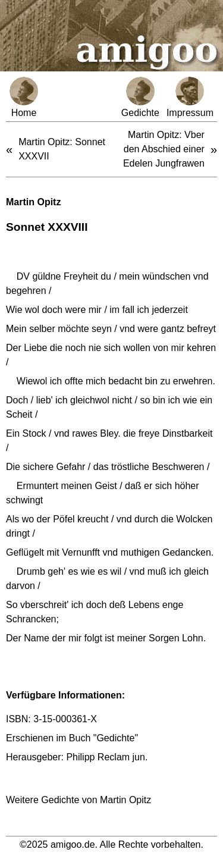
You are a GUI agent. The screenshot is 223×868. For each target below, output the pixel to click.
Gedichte (140, 97)
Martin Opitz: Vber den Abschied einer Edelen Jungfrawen (164, 149)
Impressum (190, 97)
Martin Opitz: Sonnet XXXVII (62, 149)
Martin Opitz (33, 202)
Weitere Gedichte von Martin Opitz (78, 800)
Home (24, 97)
